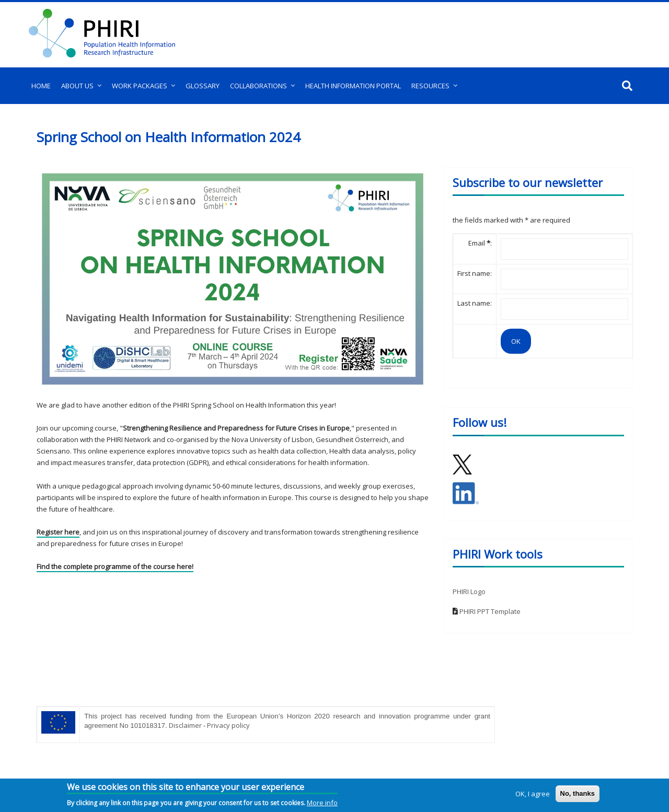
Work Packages (140, 86)
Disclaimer (185, 725)
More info (322, 803)
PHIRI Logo (469, 591)
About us (77, 86)
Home (41, 86)
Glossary (203, 86)
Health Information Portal (353, 86)
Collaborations (258, 86)
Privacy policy (228, 725)
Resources (430, 86)
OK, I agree (533, 794)
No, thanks (578, 793)
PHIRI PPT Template (490, 611)
